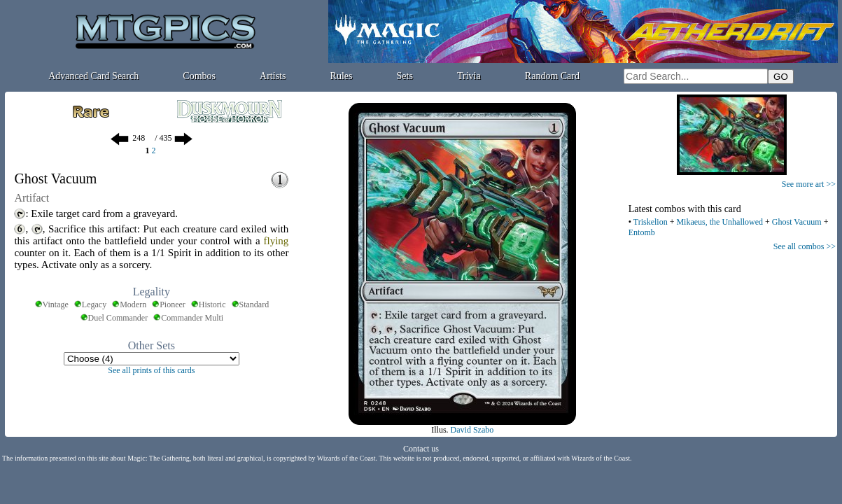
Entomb (642, 232)
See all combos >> (805, 246)
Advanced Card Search (93, 76)
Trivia (469, 76)
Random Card (552, 76)
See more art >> (809, 184)
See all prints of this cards (151, 370)
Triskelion (651, 222)
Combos (199, 76)
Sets (405, 76)
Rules (342, 76)
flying (276, 241)
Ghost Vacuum (797, 222)
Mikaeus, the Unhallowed (720, 222)
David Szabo (472, 430)
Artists (273, 76)
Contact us (421, 449)
